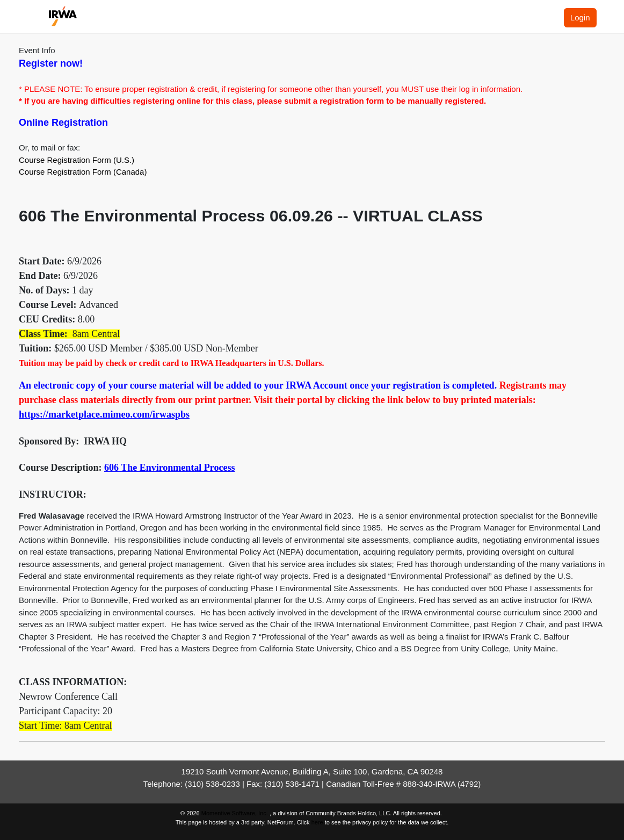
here (317, 822)
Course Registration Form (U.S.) (77, 160)
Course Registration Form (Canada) (83, 172)
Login (580, 17)
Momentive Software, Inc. (235, 813)
